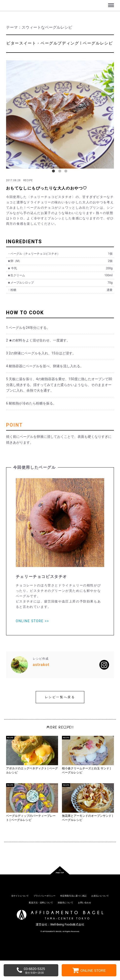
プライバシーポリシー (44, 896)
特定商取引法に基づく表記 (73, 896)
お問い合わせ (85, 903)
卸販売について (65, 903)
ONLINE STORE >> (32, 621)
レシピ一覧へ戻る (60, 697)
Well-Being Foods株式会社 (67, 925)
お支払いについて (100, 896)
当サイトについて (20, 896)
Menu (111, 3)
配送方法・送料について (41, 903)
